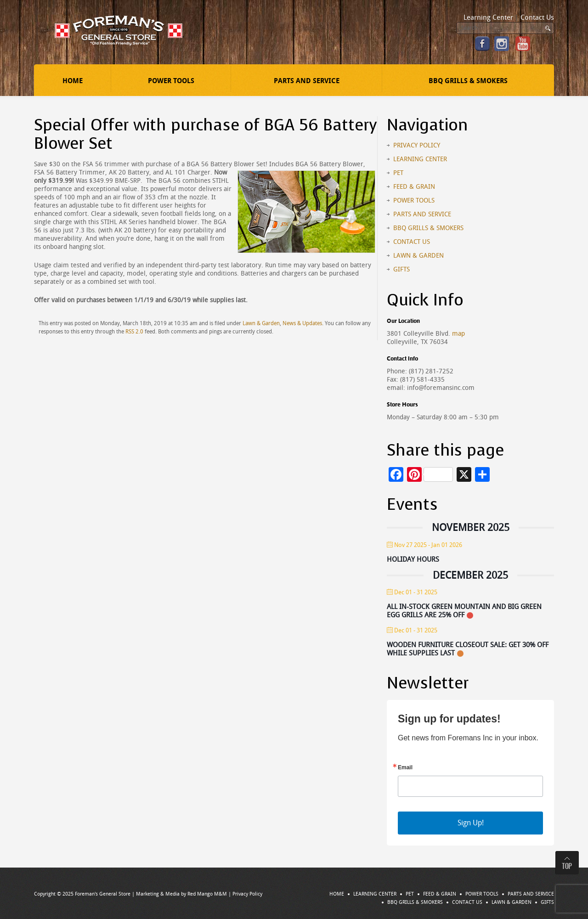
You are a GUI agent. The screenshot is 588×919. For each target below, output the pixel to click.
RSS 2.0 (134, 332)
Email (405, 767)
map (458, 334)
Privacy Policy (417, 145)
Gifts (401, 269)
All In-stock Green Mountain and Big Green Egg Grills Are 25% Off (464, 611)
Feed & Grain (414, 187)
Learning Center (488, 17)
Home (73, 81)
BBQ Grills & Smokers (468, 81)
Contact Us (537, 17)
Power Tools (171, 81)
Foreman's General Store (103, 894)
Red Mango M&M (207, 894)
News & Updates (302, 323)
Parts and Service (307, 81)
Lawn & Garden (261, 323)
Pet (398, 173)
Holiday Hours (413, 559)
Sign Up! (471, 823)
